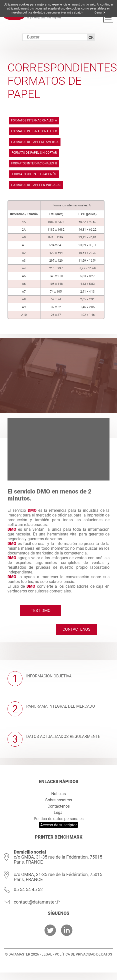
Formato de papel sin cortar (34, 153)
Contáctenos (76, 629)
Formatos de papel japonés (34, 174)
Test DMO (41, 611)
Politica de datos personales (59, 819)
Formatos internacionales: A (34, 120)
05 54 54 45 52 (28, 889)
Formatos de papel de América (35, 142)
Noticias (58, 794)
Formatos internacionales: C (34, 131)
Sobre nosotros (59, 800)
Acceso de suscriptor (58, 825)
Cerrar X (100, 12)
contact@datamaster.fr (37, 902)
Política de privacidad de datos (83, 954)
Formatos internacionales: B (34, 163)
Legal (59, 812)
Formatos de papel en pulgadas (36, 185)
